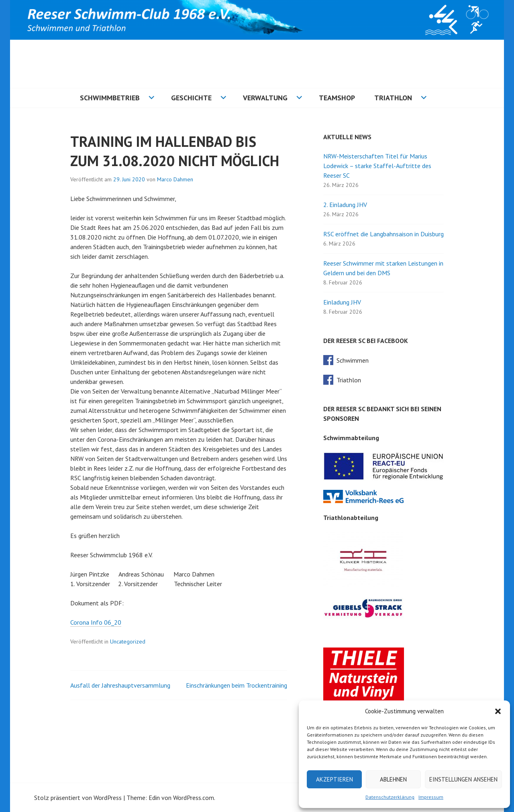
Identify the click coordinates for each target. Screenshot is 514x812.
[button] (498, 711)
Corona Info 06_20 (96, 622)
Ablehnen (393, 779)
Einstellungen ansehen (463, 779)
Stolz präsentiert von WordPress (78, 798)
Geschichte (191, 98)
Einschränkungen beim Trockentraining (237, 685)
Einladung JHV (342, 302)
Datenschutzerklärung (390, 797)
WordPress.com (194, 798)
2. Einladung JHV (345, 205)
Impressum (431, 797)
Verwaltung (265, 98)
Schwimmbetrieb (110, 98)
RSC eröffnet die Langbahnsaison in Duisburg (383, 234)
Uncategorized (128, 641)
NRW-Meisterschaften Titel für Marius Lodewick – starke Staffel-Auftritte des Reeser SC (377, 166)
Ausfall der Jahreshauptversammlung (120, 685)
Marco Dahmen (175, 179)
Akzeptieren (335, 779)
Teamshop (337, 98)
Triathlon (393, 98)
